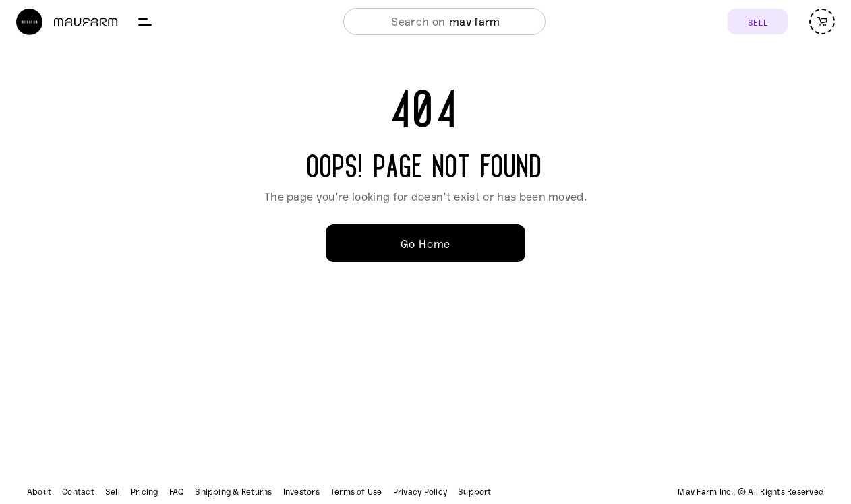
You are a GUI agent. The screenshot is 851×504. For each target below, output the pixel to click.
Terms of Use (356, 491)
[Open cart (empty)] (822, 22)
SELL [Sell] (758, 22)
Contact (78, 491)
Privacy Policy (420, 491)
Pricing (145, 491)
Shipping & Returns (233, 491)
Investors (301, 491)
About (39, 491)
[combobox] (441, 22)
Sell (113, 491)
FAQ (177, 491)
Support (475, 491)
